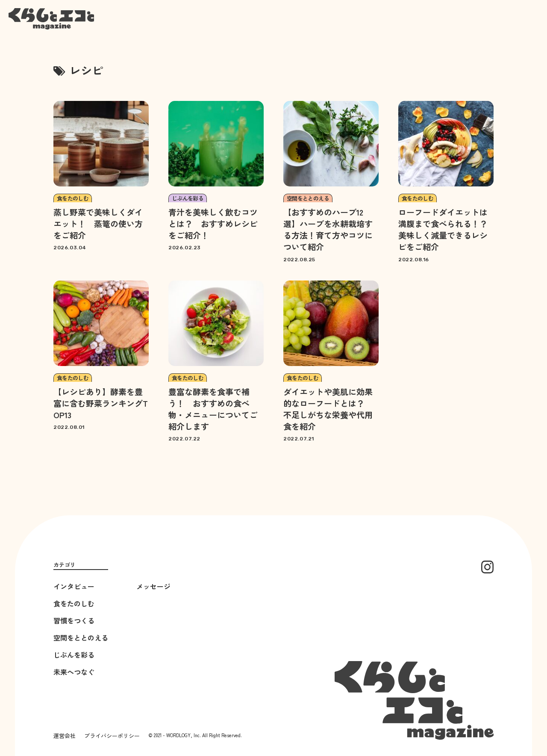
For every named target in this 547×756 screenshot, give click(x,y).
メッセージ (153, 586)
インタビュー (74, 586)
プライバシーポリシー (112, 736)
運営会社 (65, 736)
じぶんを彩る (74, 655)
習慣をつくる (74, 620)
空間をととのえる (81, 638)
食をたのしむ (74, 603)
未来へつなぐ (74, 672)
